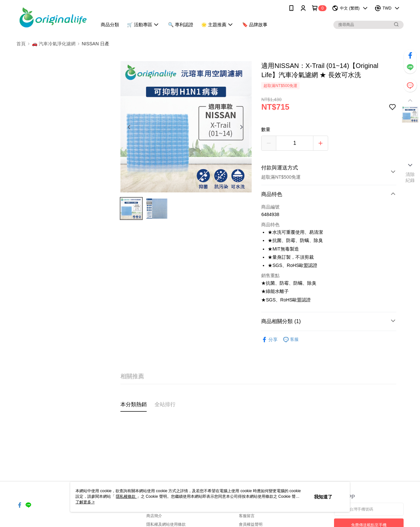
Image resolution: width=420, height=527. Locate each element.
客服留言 (247, 516)
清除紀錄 (410, 177)
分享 (269, 340)
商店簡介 (154, 516)
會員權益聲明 (251, 524)
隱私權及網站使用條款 (166, 524)
